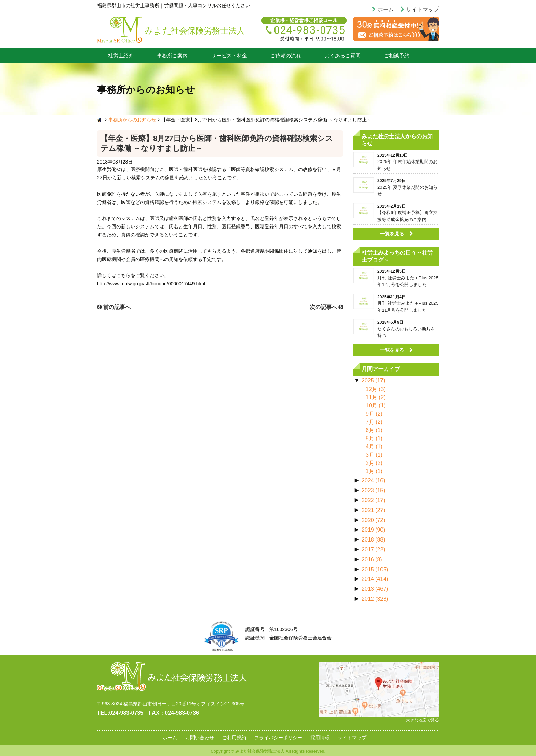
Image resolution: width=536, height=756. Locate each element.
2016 (372, 559)
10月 (376, 406)
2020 (373, 520)
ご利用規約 (234, 738)
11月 (376, 397)
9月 (374, 414)
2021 (373, 510)
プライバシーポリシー (278, 738)
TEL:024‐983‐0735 (120, 713)
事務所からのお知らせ (132, 120)
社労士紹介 (121, 56)
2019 (373, 530)
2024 (373, 480)
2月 (374, 463)
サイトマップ (423, 9)
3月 (374, 455)
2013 (375, 589)
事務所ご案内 (172, 56)
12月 (376, 389)
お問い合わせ (200, 738)
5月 (374, 438)
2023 (373, 490)
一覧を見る (392, 234)
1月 (374, 471)
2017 (373, 550)
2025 (373, 381)
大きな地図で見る (423, 720)
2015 (375, 569)
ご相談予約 (397, 56)
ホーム (386, 9)
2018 (373, 540)
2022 (373, 500)
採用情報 (320, 738)
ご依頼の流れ (286, 56)
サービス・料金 (229, 56)
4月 (374, 447)
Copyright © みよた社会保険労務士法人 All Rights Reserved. (268, 751)
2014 (375, 579)
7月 (374, 422)
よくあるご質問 (343, 56)
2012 (375, 599)
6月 (374, 430)
